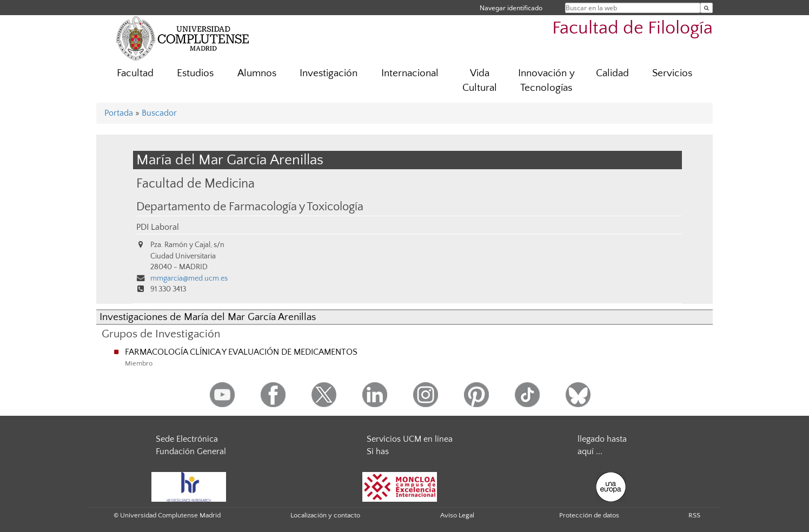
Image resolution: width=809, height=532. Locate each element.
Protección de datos (589, 515)
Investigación (329, 73)
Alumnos (257, 73)
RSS (694, 515)
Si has (378, 451)
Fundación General (191, 451)
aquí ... (590, 451)
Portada (119, 113)
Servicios (672, 73)
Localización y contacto (325, 515)
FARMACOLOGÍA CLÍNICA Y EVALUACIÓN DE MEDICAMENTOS (241, 352)
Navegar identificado (511, 8)
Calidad (612, 73)
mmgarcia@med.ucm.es (189, 278)
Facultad (135, 73)
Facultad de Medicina (195, 184)
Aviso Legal (457, 515)
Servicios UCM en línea (410, 439)
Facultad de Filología (632, 28)
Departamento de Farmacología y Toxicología (250, 207)
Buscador (159, 113)
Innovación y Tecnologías (546, 81)
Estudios (195, 73)
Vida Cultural (480, 81)
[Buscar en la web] (707, 8)
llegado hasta (602, 439)
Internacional (410, 73)
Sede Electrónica (187, 439)
